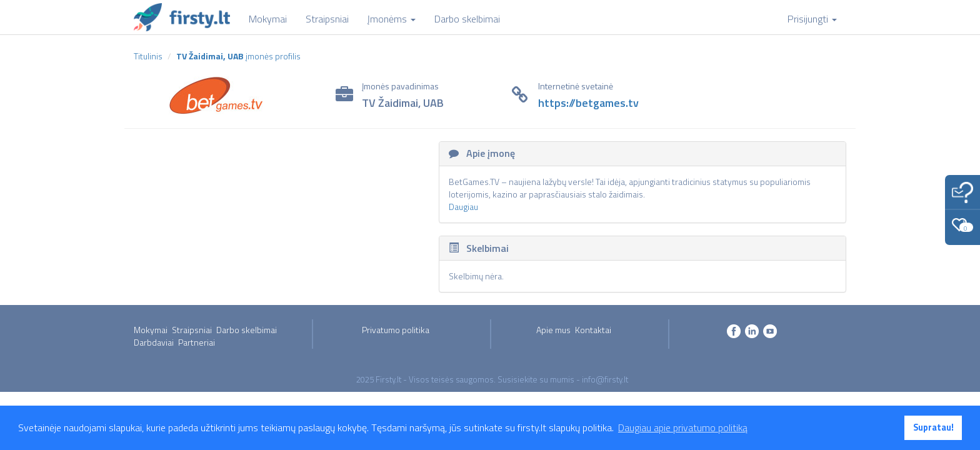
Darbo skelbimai (247, 330)
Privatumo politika (396, 330)
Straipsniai (192, 330)
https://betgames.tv (588, 103)
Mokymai (151, 330)
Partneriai (197, 342)
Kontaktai (593, 330)
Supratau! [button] (933, 427)
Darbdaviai (154, 342)
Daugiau (463, 207)
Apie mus (553, 330)
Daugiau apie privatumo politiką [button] (683, 427)
